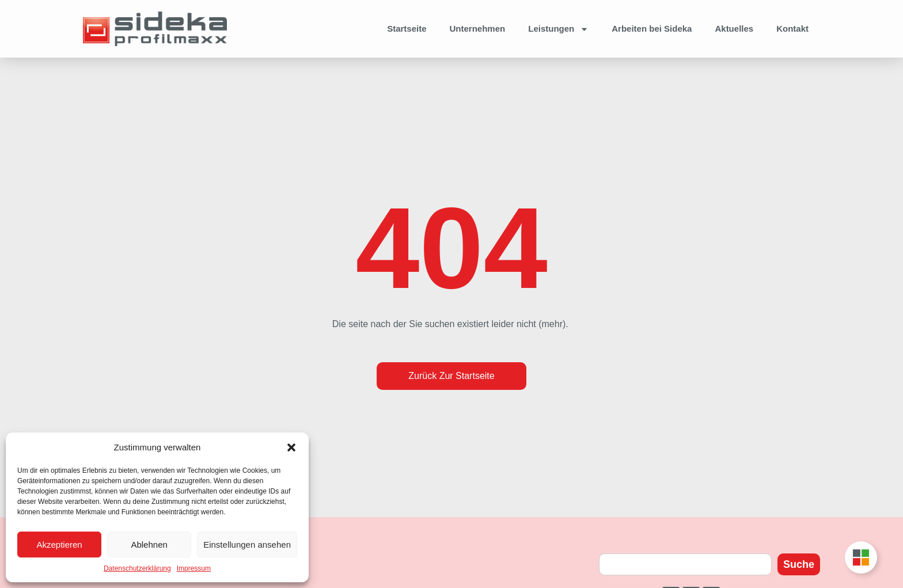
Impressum (194, 568)
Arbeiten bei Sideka (652, 29)
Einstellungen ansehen (247, 545)
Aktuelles (734, 29)
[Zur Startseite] (155, 29)
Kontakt (792, 29)
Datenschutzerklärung (137, 568)
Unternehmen (478, 29)
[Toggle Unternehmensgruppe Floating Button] (861, 557)
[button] (291, 447)
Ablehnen (149, 545)
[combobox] (685, 564)
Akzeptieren (59, 545)
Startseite (407, 29)
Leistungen (558, 29)
